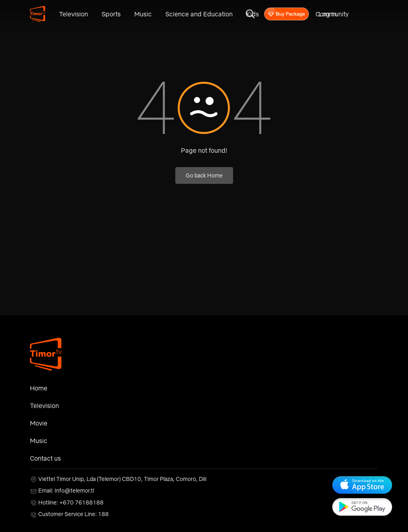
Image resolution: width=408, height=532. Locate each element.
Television (74, 14)
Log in (328, 14)
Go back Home (204, 175)
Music (143, 14)
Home (39, 388)
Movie (39, 423)
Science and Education (199, 14)
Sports (111, 14)
